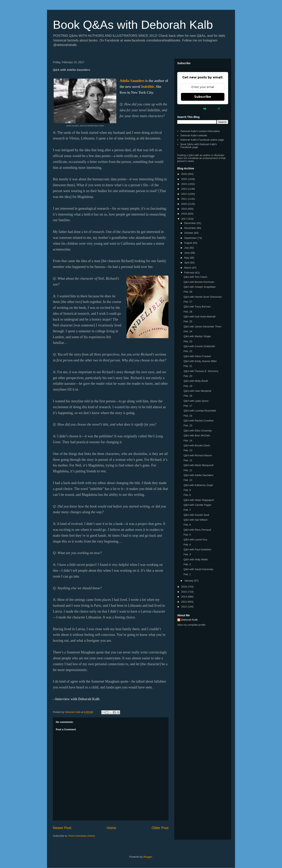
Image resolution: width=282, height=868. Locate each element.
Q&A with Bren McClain (197, 435)
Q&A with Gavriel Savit (196, 515)
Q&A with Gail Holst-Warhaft (199, 317)
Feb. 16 (188, 416)
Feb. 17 (188, 406)
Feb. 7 (187, 510)
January (189, 581)
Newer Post (62, 828)
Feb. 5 (187, 535)
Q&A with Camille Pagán (197, 505)
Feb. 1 (187, 574)
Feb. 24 (188, 331)
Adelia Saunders (132, 81)
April (187, 263)
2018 (184, 214)
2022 (184, 194)
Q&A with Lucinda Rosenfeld (200, 411)
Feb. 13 (188, 450)
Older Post (160, 828)
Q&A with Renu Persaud (197, 530)
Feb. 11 (188, 470)
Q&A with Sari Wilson (196, 520)
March (188, 268)
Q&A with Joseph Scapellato (199, 287)
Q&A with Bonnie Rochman (199, 282)
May (187, 258)
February (190, 273)
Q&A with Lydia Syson (196, 401)
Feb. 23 (188, 341)
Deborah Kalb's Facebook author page (202, 140)
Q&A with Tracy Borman (197, 307)
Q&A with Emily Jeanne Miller (200, 361)
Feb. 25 (188, 321)
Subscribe (203, 97)
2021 (184, 199)
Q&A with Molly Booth (196, 381)
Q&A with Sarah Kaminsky (198, 569)
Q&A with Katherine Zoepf (198, 485)
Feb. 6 (187, 525)
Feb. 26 (188, 312)
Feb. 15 (188, 425)
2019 (184, 209)
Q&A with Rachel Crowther (199, 421)
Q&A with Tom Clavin (195, 277)
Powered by (203, 109)
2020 (184, 204)
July (187, 248)
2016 (184, 587)
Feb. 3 (187, 554)
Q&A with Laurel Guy (195, 540)
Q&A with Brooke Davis (197, 445)
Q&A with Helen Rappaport (199, 500)
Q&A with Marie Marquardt (198, 465)
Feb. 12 (188, 460)
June (187, 253)
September (191, 238)
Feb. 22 (188, 351)
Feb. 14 (188, 441)
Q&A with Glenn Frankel (197, 356)
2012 (184, 607)
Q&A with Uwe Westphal (197, 391)
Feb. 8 (187, 495)
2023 (184, 189)
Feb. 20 (188, 376)
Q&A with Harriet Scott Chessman (203, 297)
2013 (184, 602)
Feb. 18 (188, 396)
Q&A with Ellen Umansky (198, 431)
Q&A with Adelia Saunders (198, 475)
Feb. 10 (188, 480)
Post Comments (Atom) (82, 836)
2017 (184, 219)
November (191, 228)
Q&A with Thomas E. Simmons (201, 371)
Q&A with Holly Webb (196, 559)
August (189, 243)
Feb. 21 (188, 366)
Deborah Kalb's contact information (200, 131)
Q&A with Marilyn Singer (197, 336)
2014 (184, 597)
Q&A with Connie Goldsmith (199, 346)
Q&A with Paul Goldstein (197, 549)
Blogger (148, 857)
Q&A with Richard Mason (198, 455)
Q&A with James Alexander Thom (202, 327)
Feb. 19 (188, 386)
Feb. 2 (187, 564)
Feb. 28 (188, 292)
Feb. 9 (187, 490)
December (191, 223)
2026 (184, 174)
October (189, 233)
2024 (184, 184)
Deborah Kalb (189, 620)
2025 (184, 179)
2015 (184, 592)
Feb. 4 (187, 545)
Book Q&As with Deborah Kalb (133, 25)
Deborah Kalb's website (194, 135)
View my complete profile (191, 625)
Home (112, 828)
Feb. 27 (188, 302)
